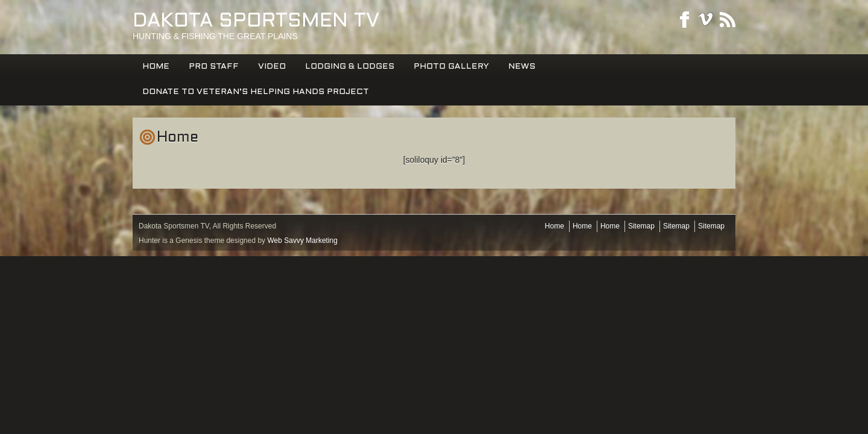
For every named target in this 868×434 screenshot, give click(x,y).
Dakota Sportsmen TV (256, 22)
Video (272, 67)
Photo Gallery (451, 67)
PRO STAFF (214, 67)
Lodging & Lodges (350, 67)
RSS (728, 19)
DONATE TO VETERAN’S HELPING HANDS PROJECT (256, 92)
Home (156, 67)
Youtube (706, 19)
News (522, 67)
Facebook (684, 19)
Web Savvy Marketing (302, 241)
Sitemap (641, 226)
